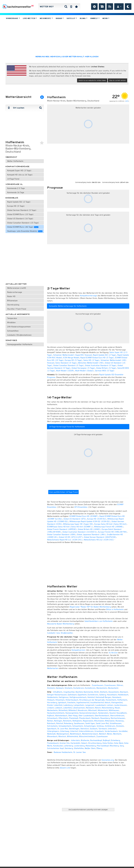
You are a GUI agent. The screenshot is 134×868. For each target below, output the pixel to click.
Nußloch (51, 716)
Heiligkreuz (64, 697)
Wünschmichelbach (87, 736)
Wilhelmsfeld (72, 736)
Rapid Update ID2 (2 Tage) (19, 202)
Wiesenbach (52, 736)
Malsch (98, 708)
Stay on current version (118, 80)
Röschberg (114, 746)
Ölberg (99, 748)
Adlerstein (75, 740)
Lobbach (58, 708)
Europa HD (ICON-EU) (97, 519)
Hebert (84, 743)
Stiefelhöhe (79, 748)
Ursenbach (99, 731)
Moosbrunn (82, 710)
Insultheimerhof (97, 702)
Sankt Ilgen (90, 723)
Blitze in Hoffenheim (115, 609)
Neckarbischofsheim (56, 713)
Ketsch (108, 702)
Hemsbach (117, 697)
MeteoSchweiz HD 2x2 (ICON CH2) (99, 540)
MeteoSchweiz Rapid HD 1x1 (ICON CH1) (65, 540)
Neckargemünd (72, 713)
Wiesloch (62, 736)
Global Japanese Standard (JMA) (91, 534)
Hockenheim (111, 700)
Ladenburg (68, 705)
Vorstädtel (123, 731)
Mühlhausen (114, 710)
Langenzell (90, 705)
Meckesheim (102, 688)
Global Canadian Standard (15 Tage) (23, 223)
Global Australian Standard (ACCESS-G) (80, 532)
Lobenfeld (67, 708)
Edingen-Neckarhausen (57, 695)
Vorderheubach (111, 731)
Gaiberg (103, 695)
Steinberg (69, 748)
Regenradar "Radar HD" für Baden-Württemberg (90, 607)
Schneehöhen (13, 331)
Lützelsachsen (79, 708)
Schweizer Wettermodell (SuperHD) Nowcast (73, 355)
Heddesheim (52, 697)
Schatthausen (116, 723)
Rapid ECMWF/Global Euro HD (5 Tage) (97, 358)
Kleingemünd (117, 702)
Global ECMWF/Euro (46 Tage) (23, 227)
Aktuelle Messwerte (18, 314)
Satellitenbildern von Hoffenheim (99, 621)
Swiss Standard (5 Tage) (66, 363)
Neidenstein (103, 713)
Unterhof (74, 731)
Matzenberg (91, 746)
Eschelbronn (79, 688)
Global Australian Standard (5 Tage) (101, 365)
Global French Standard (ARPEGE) (62, 529)
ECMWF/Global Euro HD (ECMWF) (84, 516)
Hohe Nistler (108, 743)
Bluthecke (85, 740)
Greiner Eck (65, 743)
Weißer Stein (90, 748)
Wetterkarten (53, 668)
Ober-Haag (73, 716)
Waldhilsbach (75, 734)
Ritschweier (99, 721)
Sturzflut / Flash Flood (17, 309)
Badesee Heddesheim (63, 752)
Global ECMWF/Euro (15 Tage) (20, 214)
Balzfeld (79, 692)
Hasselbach (112, 695)
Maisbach (90, 708)
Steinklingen (74, 729)
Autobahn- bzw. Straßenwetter (60, 633)
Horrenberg (52, 702)
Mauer (117, 708)
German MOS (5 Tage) (105, 371)
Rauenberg (105, 718)
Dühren (120, 685)
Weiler (109, 734)
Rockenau (120, 721)
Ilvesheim (71, 702)
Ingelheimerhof (83, 702)
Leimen (110, 705)
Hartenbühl (75, 743)
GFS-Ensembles (81, 507)
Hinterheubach (72, 700)
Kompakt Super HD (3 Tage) (19, 170)
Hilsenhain (60, 700)
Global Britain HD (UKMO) (89, 529)
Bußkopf (106, 740)
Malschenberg (108, 708)
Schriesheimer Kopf (55, 748)
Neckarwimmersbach (88, 713)
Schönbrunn (110, 726)
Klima (84, 18)
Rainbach (95, 718)
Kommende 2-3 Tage (16, 188)
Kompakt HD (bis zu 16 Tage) (20, 175)
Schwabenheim (65, 726)
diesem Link (65, 768)
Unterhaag (65, 731)
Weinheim (117, 734)
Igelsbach (62, 702)
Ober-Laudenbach (86, 716)
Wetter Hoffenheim (15, 161)
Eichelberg (115, 740)
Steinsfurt (85, 729)
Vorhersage (13, 18)
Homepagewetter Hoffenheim (20, 344)
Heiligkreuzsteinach (78, 697)
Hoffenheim (122, 700)
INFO (127, 101)
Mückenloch (103, 710)
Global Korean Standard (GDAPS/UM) (100, 537)
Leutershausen (120, 705)
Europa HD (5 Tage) (16, 206)
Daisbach (60, 688)
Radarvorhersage (15, 292)
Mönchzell (92, 710)
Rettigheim (77, 721)
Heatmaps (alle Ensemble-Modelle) (25, 231)
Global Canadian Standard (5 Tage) (69, 365)
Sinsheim (51, 688)
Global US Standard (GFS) (75, 519)
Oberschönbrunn (117, 716)
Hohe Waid (118, 743)
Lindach (50, 708)
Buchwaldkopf (96, 740)
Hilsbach (51, 700)
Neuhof (112, 713)
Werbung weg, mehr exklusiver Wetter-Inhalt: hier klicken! (67, 57)
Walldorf (102, 734)
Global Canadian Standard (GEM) (61, 534)
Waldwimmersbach (90, 734)
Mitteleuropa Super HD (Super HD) (78, 524)
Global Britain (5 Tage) (106, 368)
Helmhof (91, 697)
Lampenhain (79, 705)
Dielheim (104, 692)
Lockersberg (79, 746)
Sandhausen (79, 723)
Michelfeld (63, 710)
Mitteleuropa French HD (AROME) (109, 527)
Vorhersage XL (14, 184)
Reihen (50, 721)
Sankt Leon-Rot (102, 723)
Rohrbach (51, 723)
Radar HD (11, 296)
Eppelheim (82, 695)
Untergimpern (53, 731)
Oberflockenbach (102, 716)
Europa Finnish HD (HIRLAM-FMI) (113, 532)
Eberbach (124, 692)
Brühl (97, 692)
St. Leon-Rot (63, 729)
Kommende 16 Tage (16, 192)
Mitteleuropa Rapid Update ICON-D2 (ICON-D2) (90, 521)
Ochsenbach (52, 718)
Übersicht (11, 157)
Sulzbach (94, 729)
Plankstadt (74, 718)
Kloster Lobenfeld (55, 705)
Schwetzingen (90, 726)
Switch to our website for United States (92, 80)
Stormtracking (13, 305)
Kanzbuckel (58, 746)
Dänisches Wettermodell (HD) (91, 363)
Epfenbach (72, 695)
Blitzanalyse (12, 301)
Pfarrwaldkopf (103, 746)
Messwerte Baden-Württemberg (61, 624)
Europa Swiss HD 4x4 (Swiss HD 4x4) (111, 524)
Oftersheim (63, 718)
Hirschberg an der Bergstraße (92, 700)
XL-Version (113, 653)
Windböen (11, 322)
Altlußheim (58, 692)
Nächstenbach (61, 716)
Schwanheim (78, 726)
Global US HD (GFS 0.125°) (71, 537)
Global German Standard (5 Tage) (22, 210)
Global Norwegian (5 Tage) (83, 368)
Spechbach (52, 729)
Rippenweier (88, 721)
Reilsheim (67, 721)
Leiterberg (68, 746)
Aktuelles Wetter (16, 284)
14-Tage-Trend (13, 179)
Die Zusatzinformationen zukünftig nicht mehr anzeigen (88, 810)
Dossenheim (114, 692)
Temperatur (12, 318)
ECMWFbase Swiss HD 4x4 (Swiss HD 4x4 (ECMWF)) (70, 527)
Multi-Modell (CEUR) (65, 371)
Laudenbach (101, 705)
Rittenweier (110, 721)
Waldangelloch (63, 734)
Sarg (122, 746)
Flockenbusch (53, 743)
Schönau (100, 726)
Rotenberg (68, 723)
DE (33, 6)
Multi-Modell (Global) (85, 371)
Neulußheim (122, 713)
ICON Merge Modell (71, 358)
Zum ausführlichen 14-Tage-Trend (63, 492)
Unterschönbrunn (86, 731)
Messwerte (46, 18)
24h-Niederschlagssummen (19, 327)
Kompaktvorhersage (17, 167)
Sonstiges (11, 340)
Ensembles (12, 198)
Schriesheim (52, 726)
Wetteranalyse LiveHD (17, 288)
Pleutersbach (85, 718)
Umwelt (95, 18)
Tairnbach (103, 729)
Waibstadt (51, 734)
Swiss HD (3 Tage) (91, 360)
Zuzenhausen (98, 685)
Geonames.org (108, 760)
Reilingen (58, 721)
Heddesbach (123, 695)
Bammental (88, 692)
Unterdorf (112, 729)
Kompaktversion (78, 650)
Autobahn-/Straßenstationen (19, 335)
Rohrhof (60, 723)
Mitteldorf (73, 710)
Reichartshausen (118, 718)
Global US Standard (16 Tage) (20, 219)
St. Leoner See (79, 752)
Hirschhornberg (95, 743)
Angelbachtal (69, 692)
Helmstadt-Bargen (103, 697)
